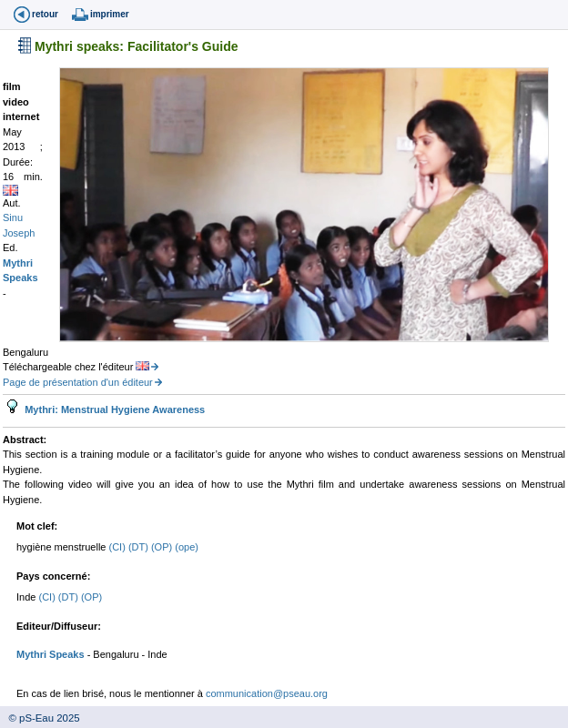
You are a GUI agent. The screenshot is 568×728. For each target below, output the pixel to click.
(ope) (187, 547)
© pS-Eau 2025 (40, 718)
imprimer (110, 14)
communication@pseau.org (267, 693)
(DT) (140, 547)
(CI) (119, 547)
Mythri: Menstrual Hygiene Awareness (113, 409)
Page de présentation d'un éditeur (78, 382)
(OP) (163, 547)
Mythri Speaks (51, 654)
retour (45, 14)
